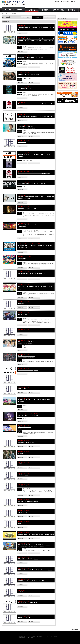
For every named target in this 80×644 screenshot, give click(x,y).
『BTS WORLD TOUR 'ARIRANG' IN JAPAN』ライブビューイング (34, 173)
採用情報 (33, 636)
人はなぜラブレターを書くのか (25, 127)
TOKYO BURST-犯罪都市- (24, 442)
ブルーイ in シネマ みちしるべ (25, 501)
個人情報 (38, 636)
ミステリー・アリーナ (23, 389)
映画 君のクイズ (22, 303)
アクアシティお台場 (8, 14)
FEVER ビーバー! (22, 142)
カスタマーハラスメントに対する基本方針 (49, 636)
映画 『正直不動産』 (23, 314)
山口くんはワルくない (23, 464)
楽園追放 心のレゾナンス (24, 618)
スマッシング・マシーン (24, 331)
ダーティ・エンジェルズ (24, 75)
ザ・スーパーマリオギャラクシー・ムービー (28, 225)
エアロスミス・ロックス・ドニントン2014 (28, 416)
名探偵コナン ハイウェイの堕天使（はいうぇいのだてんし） (32, 58)
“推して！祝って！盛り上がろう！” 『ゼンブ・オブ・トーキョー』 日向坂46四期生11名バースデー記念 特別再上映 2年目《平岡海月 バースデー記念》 (36, 41)
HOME (3, 14)
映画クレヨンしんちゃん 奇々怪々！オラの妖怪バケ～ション (32, 570)
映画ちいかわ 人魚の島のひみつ (25, 559)
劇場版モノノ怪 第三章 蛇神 (24, 427)
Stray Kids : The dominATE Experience (28, 370)
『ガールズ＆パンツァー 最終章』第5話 (27, 603)
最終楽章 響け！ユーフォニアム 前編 (27, 208)
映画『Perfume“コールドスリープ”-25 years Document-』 (32, 342)
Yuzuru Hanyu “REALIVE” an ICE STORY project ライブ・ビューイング (36, 116)
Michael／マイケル (22, 486)
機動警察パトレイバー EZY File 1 (26, 356)
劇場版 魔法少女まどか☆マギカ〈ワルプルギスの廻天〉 (31, 581)
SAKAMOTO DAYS (23, 258)
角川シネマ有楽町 (30, 638)
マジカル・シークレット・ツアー (26, 512)
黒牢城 (19, 523)
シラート (20, 475)
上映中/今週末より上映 (26, 17)
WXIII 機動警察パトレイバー (25, 89)
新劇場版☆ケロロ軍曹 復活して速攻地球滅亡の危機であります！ (33, 534)
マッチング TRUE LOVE (24, 592)
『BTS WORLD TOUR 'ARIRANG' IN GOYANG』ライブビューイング (35, 104)
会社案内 (21, 636)
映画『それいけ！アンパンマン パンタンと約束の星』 (31, 545)
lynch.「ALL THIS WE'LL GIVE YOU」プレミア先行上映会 (32, 184)
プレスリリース (27, 636)
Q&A (24, 638)
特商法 (21, 638)
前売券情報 (50, 17)
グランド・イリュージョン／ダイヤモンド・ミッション (31, 274)
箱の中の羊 (20, 453)
